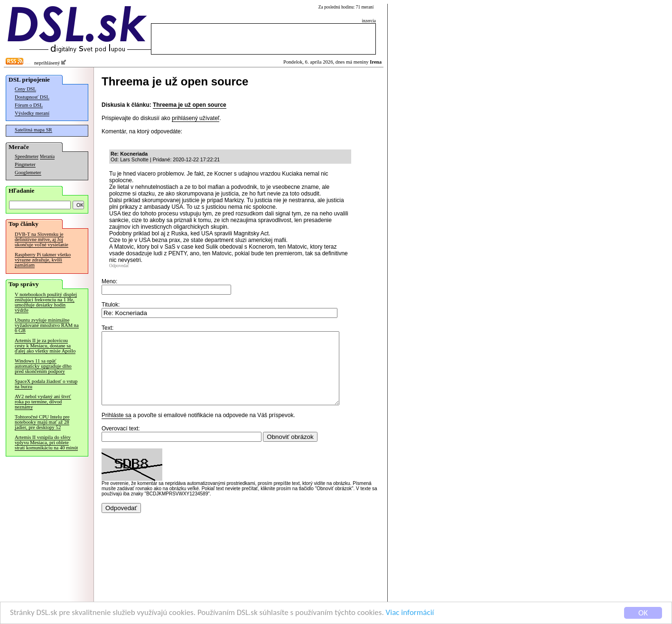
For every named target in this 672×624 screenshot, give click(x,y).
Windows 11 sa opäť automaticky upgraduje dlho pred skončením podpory (43, 366)
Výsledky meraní (32, 113)
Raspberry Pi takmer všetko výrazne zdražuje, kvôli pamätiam (43, 260)
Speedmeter (27, 156)
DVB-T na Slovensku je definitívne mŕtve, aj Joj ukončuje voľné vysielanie (42, 239)
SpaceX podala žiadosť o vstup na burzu (46, 384)
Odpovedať (119, 266)
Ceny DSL (25, 89)
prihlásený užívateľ (196, 118)
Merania (47, 157)
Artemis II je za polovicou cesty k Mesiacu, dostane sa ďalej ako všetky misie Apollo (45, 346)
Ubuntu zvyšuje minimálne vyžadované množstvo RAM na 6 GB (47, 325)
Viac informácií (410, 613)
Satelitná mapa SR (33, 130)
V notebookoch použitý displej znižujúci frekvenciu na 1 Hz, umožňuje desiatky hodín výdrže (46, 302)
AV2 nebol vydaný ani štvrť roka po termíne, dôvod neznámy (43, 402)
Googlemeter (28, 172)
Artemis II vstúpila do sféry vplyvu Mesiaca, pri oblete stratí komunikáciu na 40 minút (46, 442)
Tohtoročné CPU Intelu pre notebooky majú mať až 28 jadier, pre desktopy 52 (42, 422)
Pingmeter (25, 164)
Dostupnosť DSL (32, 97)
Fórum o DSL (29, 105)
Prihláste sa (117, 429)
